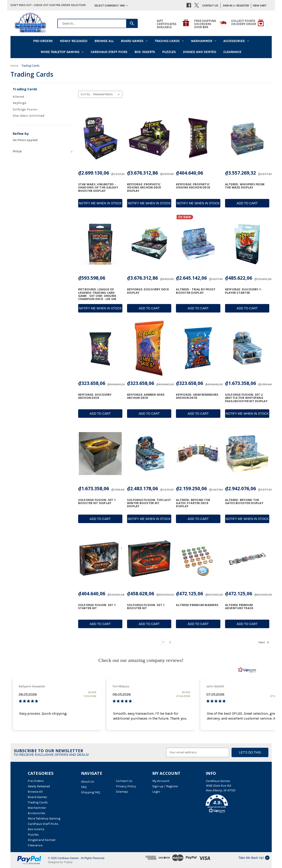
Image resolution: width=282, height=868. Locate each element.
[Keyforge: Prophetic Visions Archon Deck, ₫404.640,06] (198, 138)
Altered (18, 97)
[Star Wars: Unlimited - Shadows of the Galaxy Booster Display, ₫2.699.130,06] (100, 138)
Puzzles (169, 52)
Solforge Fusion (25, 109)
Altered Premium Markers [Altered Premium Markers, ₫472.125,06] (197, 605)
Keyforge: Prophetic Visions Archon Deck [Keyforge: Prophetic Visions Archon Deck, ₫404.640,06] (193, 186)
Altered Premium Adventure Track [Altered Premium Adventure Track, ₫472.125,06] (239, 607)
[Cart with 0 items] (258, 6)
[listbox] (107, 94)
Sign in (227, 5)
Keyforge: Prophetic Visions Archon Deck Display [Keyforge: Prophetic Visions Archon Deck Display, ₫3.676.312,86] (144, 187)
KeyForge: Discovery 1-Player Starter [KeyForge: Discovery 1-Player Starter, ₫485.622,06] (244, 291)
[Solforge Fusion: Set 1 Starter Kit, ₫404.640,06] (100, 559)
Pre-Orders (43, 41)
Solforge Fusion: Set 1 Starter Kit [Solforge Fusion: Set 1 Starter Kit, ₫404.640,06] (97, 607)
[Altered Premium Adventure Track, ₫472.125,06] (247, 559)
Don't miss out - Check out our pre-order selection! (48, 5)
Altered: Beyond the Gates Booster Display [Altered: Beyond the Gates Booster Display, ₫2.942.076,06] (244, 502)
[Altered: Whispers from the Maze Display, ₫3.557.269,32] (247, 138)
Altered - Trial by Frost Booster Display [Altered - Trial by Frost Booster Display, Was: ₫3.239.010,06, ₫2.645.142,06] (196, 291)
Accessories (236, 41)
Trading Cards (169, 41)
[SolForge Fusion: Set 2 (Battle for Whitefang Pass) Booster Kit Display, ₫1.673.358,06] (247, 348)
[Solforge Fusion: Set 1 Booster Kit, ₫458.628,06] (149, 559)
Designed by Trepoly (60, 862)
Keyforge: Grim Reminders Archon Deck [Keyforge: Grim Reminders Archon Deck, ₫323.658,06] (197, 396)
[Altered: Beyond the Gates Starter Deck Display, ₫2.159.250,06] (198, 454)
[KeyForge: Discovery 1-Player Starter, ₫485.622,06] (247, 243)
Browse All (104, 41)
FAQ (84, 787)
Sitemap (122, 792)
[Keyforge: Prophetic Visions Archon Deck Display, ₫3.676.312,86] (149, 138)
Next (264, 642)
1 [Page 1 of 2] (163, 642)
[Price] (43, 151)
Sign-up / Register (165, 786)
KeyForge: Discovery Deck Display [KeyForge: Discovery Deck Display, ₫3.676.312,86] (148, 291)
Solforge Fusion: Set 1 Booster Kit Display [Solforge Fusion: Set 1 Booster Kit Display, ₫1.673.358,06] (97, 502)
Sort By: (86, 94)
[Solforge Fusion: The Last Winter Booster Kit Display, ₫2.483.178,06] (149, 454)
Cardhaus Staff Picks (109, 52)
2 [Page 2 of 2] (170, 642)
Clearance (232, 52)
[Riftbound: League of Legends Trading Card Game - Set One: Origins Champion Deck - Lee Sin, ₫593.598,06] (100, 243)
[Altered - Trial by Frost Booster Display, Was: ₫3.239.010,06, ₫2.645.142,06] (198, 243)
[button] (230, 805)
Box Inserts (145, 52)
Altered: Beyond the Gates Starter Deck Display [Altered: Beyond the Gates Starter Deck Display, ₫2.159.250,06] (193, 503)
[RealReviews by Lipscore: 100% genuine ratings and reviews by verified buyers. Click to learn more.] (247, 670)
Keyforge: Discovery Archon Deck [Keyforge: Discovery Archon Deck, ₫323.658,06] (95, 396)
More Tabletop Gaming (62, 52)
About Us (88, 782)
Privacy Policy (126, 786)
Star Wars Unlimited (29, 116)
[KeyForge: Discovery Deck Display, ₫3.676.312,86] (149, 243)
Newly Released (74, 41)
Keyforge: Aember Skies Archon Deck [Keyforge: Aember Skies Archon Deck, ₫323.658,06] (146, 396)
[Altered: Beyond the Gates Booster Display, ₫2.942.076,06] (247, 454)
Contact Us (210, 5)
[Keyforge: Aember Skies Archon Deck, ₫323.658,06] (149, 348)
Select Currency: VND (111, 5)
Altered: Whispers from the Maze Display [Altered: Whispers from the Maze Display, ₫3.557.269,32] (245, 186)
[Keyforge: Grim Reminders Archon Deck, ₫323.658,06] (198, 348)
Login (156, 792)
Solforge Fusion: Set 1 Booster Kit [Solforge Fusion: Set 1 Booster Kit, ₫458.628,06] (146, 607)
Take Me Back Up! (254, 858)
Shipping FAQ (91, 792)
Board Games (134, 41)
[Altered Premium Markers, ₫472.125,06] (198, 559)
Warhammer (204, 41)
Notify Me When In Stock (100, 203)
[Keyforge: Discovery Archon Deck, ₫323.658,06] (100, 348)
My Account (161, 781)
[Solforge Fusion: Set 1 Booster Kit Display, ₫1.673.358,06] (100, 454)
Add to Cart (247, 203)
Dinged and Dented (199, 52)
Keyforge (20, 103)
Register (243, 5)
